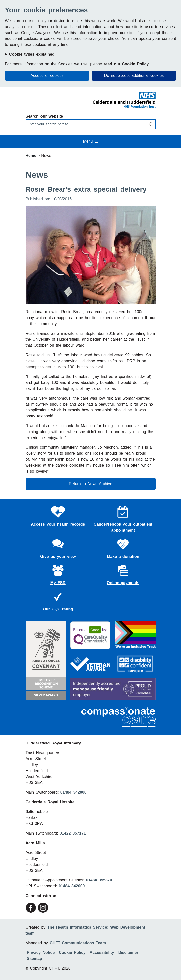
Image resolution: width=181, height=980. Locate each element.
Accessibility (102, 953)
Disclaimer (128, 953)
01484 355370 (99, 880)
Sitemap (34, 959)
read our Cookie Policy (126, 64)
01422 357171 (73, 833)
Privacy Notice (41, 953)
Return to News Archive (91, 484)
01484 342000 (74, 792)
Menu (90, 141)
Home (31, 155)
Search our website (44, 116)
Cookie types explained (32, 54)
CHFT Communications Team (78, 943)
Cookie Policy (72, 953)
